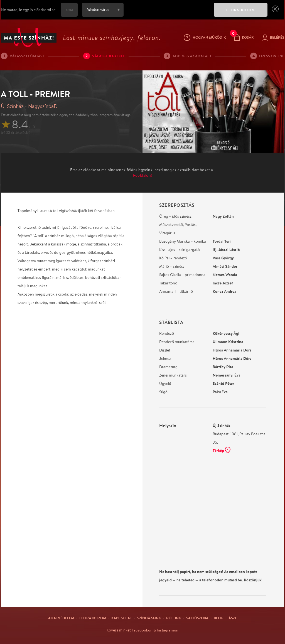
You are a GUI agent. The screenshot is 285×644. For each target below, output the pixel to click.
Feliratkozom (93, 618)
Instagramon (168, 630)
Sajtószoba (197, 618)
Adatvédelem (61, 618)
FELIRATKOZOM (241, 10)
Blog (218, 618)
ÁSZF (233, 618)
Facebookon (142, 630)
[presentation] (167, 14)
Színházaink (149, 618)
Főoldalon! (143, 175)
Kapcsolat (122, 618)
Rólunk (174, 618)
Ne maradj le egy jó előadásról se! (29, 10)
